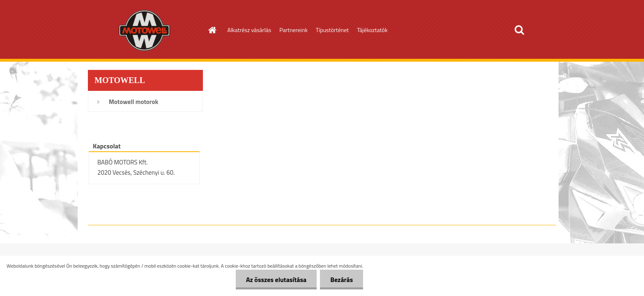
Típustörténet (332, 30)
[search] (519, 30)
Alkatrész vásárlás (250, 30)
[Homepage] (212, 30)
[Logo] (144, 30)
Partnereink (293, 30)
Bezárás (342, 280)
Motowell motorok (133, 102)
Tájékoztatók (372, 30)
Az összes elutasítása (276, 280)
